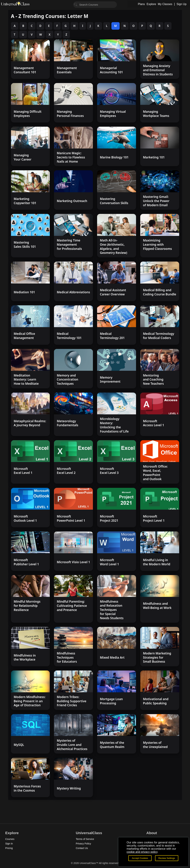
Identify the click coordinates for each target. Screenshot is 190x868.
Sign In (9, 844)
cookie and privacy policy (142, 852)
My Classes (165, 4)
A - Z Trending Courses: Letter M (50, 16)
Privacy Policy (83, 844)
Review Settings (167, 858)
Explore (151, 4)
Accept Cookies (140, 858)
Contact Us (82, 848)
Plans (141, 4)
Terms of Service (85, 839)
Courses (10, 839)
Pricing (9, 848)
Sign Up (182, 4)
